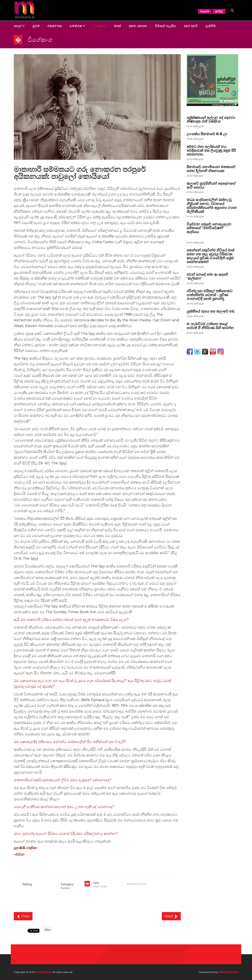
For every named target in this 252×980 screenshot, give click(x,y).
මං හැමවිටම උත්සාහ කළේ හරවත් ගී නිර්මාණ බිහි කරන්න (210, 326)
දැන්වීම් (211, 26)
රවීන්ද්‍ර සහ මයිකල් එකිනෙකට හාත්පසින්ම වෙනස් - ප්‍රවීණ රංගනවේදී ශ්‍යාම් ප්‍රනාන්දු (210, 295)
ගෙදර (18, 26)
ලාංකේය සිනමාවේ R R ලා (207, 134)
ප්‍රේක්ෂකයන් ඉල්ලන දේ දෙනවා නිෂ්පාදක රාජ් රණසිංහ (211, 120)
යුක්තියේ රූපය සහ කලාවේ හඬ (211, 311)
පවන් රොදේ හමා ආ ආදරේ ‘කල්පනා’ (207, 276)
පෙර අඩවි (191, 26)
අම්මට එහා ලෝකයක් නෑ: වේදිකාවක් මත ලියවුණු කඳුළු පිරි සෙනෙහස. (211, 151)
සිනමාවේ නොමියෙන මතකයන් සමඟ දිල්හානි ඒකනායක (211, 169)
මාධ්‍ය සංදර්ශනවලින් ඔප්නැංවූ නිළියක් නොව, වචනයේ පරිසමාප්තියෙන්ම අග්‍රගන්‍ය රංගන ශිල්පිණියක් (212, 206)
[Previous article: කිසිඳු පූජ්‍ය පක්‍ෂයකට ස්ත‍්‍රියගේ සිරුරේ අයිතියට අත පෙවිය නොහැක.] (23, 916)
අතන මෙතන (138, 26)
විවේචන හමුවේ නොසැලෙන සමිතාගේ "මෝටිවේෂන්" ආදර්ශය (209, 228)
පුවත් (36, 26)
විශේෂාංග (100, 26)
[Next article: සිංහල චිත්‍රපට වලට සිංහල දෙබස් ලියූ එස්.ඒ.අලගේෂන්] (171, 916)
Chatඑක (55, 26)
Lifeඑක (76, 26)
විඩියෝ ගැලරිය (165, 26)
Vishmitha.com (228, 972)
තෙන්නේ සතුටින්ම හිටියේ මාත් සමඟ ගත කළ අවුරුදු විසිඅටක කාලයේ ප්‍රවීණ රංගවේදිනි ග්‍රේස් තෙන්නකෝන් (210, 256)
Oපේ (117, 26)
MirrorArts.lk (43, 972)
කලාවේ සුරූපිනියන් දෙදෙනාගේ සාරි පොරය (211, 185)
